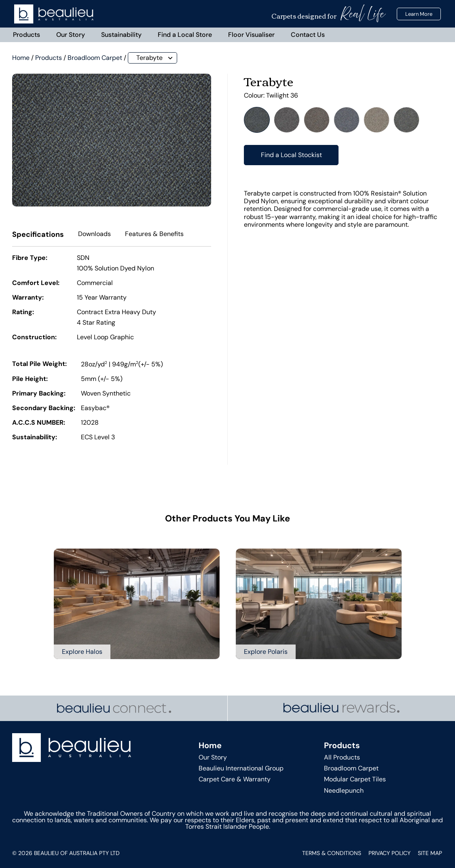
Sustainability (121, 35)
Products (26, 35)
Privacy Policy (389, 853)
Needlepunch (344, 790)
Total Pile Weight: (39, 364)
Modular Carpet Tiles (355, 780)
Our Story (71, 35)
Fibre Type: (30, 258)
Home (21, 58)
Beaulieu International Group (241, 769)
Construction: (34, 338)
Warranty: (28, 298)
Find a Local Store (185, 35)
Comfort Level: (36, 283)
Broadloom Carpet (95, 58)
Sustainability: (35, 438)
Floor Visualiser (251, 35)
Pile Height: (30, 380)
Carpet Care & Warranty (235, 780)
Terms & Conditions (332, 853)
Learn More (419, 14)
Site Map (430, 853)
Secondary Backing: (44, 409)
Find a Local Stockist (291, 155)
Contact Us (308, 35)
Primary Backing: (39, 394)
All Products (342, 757)
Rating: (23, 313)
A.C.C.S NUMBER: (39, 423)
